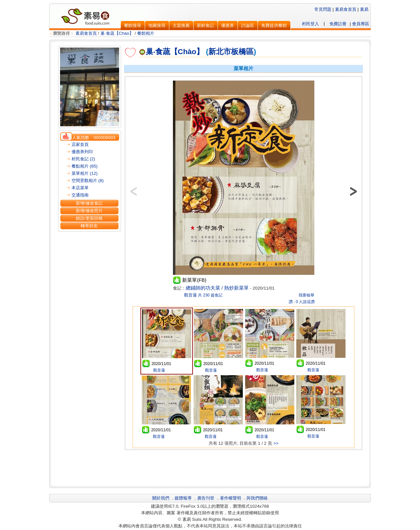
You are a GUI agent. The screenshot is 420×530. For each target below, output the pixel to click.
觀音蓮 (190, 295)
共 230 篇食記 (210, 295)
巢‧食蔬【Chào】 (117, 33)
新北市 (220, 51)
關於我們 (161, 498)
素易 (364, 9)
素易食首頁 (346, 9)
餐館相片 (146, 33)
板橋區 (242, 51)
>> (276, 443)
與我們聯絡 (257, 498)
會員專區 (361, 24)
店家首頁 (80, 144)
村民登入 (310, 24)
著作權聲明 (231, 498)
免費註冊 (338, 24)
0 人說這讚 (305, 302)
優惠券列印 (82, 152)
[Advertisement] (243, 467)
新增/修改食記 (89, 203)
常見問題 (323, 9)
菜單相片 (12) (84, 173)
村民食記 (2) (83, 159)
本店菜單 (80, 188)
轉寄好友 (89, 226)
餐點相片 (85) (84, 166)
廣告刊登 (206, 498)
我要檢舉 (306, 295)
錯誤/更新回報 (89, 218)
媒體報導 (183, 498)
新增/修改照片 (89, 211)
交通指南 (80, 195)
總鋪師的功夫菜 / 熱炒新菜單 (217, 288)
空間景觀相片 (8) (88, 181)
